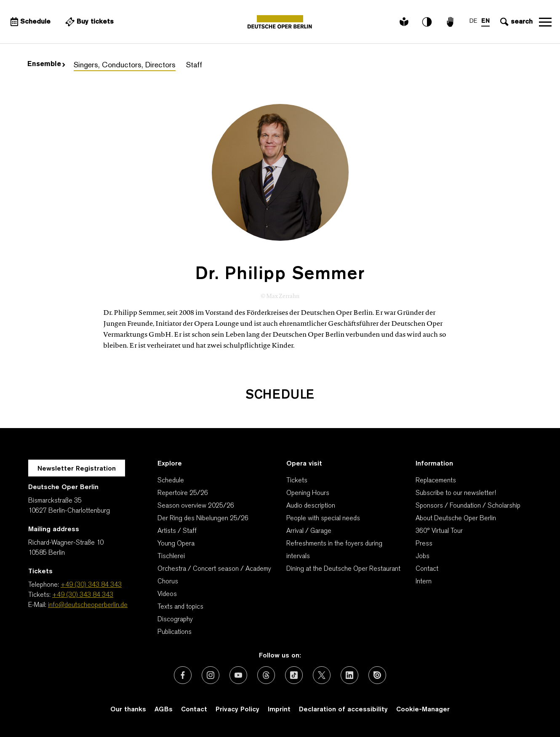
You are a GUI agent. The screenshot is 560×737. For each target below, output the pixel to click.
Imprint (279, 710)
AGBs (164, 710)
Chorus (168, 582)
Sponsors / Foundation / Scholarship (468, 506)
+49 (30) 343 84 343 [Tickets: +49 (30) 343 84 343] (83, 595)
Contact (427, 569)
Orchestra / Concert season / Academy (214, 569)
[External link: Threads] (266, 675)
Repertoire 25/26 (183, 493)
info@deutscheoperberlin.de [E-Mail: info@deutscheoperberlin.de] (88, 605)
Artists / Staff (177, 531)
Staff (194, 65)
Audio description (311, 506)
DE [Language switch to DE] (473, 21)
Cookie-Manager (423, 710)
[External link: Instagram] (211, 675)
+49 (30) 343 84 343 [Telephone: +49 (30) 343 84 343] (91, 585)
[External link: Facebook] (183, 675)
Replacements (436, 481)
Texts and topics (180, 607)
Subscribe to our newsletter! (456, 493)
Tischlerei (171, 556)
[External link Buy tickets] (88, 22)
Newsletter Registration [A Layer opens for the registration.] (77, 469)
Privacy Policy (237, 710)
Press (424, 544)
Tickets (297, 481)
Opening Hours (308, 493)
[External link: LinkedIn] (349, 675)
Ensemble (46, 64)
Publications (175, 632)
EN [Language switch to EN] (485, 21)
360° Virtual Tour (439, 531)
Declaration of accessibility (343, 710)
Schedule (171, 481)
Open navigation (545, 22)
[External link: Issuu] (377, 675)
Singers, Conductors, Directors (125, 65)
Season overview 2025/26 (196, 506)
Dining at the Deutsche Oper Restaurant (343, 569)
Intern (424, 582)
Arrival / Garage (309, 531)
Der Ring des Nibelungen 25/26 (203, 519)
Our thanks (128, 710)
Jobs (423, 556)
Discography (175, 620)
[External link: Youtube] (238, 675)
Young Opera (176, 544)
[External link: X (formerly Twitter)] (322, 675)
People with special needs (323, 519)
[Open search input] (515, 22)
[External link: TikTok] (294, 675)
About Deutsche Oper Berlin (456, 519)
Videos (167, 594)
